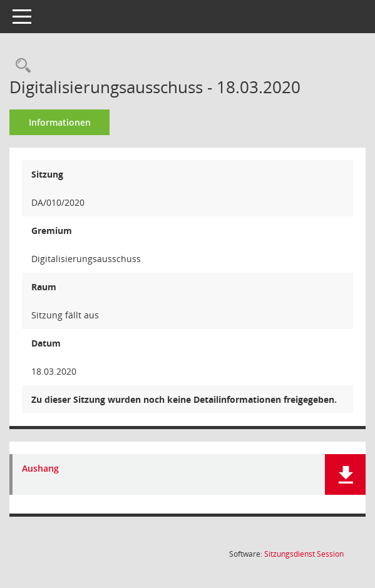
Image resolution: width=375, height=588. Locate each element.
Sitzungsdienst (304, 554)
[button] (345, 474)
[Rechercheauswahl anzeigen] (20, 66)
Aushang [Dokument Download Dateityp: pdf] (40, 469)
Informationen (60, 122)
